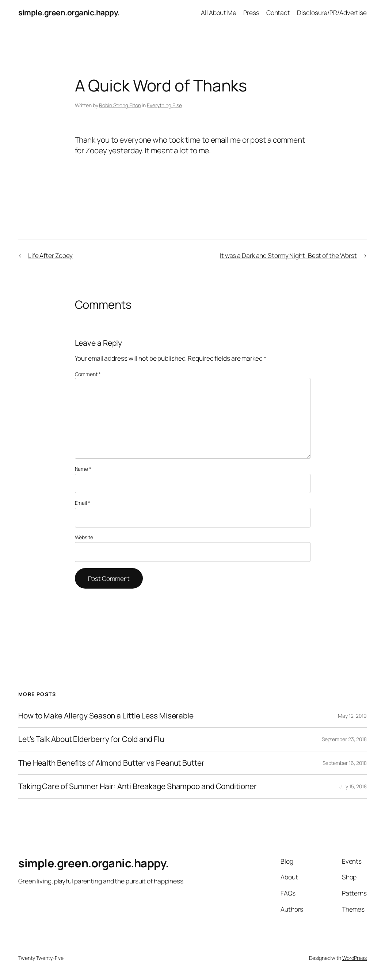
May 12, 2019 (352, 716)
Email (83, 503)
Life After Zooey (50, 255)
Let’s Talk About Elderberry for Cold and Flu (91, 739)
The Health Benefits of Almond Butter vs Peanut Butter (111, 763)
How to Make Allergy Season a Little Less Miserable (106, 716)
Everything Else (164, 105)
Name (83, 469)
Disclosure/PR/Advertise (332, 12)
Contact (278, 12)
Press (251, 12)
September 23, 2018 (344, 739)
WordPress (354, 958)
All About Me (219, 12)
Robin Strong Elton (120, 105)
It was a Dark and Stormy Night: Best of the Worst (288, 255)
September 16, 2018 (345, 763)
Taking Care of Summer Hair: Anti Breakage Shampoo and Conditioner (138, 786)
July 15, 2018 (353, 786)
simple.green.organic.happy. (69, 12)
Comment (88, 374)
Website (84, 537)
